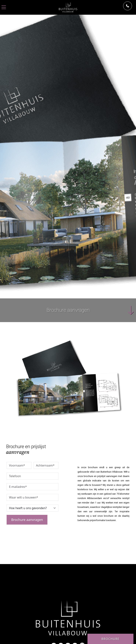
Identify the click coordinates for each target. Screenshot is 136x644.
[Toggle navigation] (4, 7)
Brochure (110, 639)
